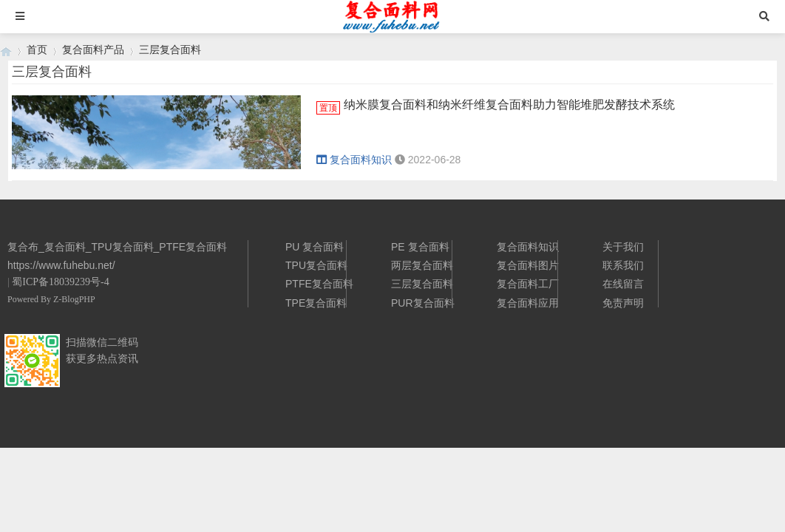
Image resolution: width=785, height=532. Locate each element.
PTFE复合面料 (319, 284)
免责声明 (623, 303)
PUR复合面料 (423, 303)
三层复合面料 (170, 50)
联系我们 (623, 265)
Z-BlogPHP (74, 299)
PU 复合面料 (315, 247)
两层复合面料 (422, 265)
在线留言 (623, 284)
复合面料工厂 (528, 284)
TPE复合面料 (316, 303)
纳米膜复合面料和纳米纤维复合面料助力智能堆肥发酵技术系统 (509, 105)
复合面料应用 (528, 303)
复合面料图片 (528, 265)
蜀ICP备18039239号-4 (60, 282)
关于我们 (623, 247)
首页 (37, 50)
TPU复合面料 (316, 265)
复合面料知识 (354, 160)
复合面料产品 (93, 50)
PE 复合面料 (420, 247)
